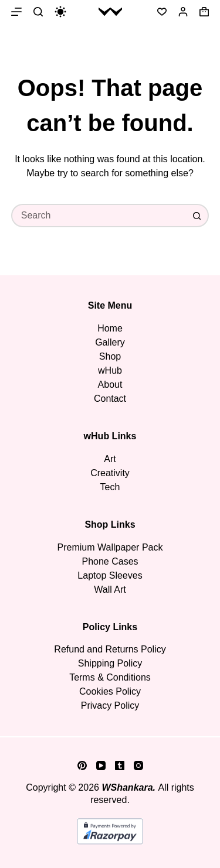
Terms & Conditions (110, 677)
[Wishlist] (162, 12)
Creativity (110, 473)
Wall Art (110, 590)
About (110, 385)
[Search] (38, 12)
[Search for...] (99, 216)
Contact (110, 399)
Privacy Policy (110, 705)
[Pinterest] (82, 766)
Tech (110, 487)
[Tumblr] (120, 766)
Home (110, 328)
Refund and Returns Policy (110, 649)
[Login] (183, 12)
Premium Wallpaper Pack (110, 547)
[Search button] (197, 216)
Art (110, 459)
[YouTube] (101, 766)
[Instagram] (138, 766)
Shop (110, 356)
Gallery (110, 342)
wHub (110, 370)
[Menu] (16, 12)
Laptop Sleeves (110, 575)
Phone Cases (110, 561)
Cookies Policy (110, 691)
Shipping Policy (110, 663)
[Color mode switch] (60, 12)
